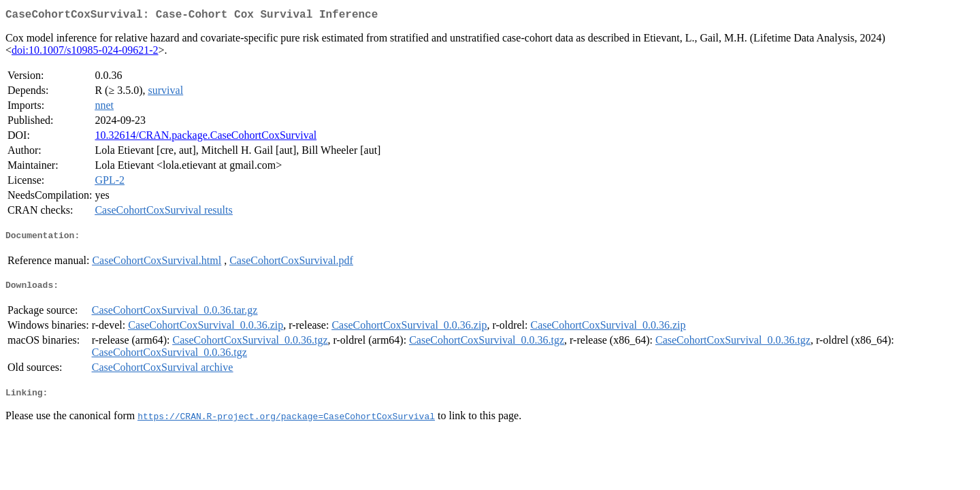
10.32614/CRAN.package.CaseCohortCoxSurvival (206, 138)
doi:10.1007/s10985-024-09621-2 (85, 53)
